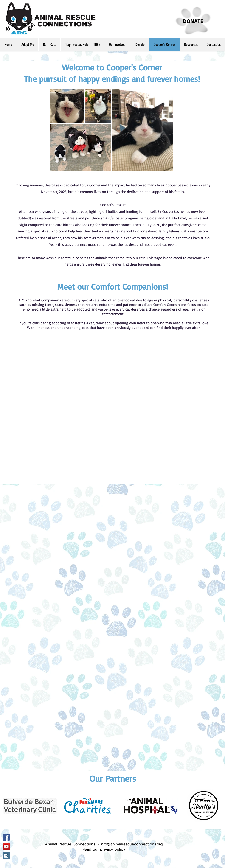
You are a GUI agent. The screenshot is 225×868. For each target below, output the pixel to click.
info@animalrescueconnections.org (132, 844)
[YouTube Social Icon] (6, 846)
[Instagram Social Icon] (6, 856)
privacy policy (113, 849)
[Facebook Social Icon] (6, 837)
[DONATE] (193, 21)
